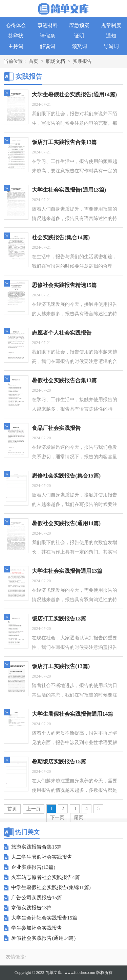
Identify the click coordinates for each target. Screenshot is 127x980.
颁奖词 (79, 46)
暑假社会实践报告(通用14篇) (43, 938)
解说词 (48, 46)
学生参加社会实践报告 (37, 928)
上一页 (34, 809)
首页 (34, 61)
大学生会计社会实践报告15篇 (44, 918)
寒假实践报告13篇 (31, 908)
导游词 (111, 46)
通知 (111, 36)
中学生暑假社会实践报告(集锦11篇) (51, 887)
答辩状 (16, 36)
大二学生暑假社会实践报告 (42, 857)
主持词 (16, 46)
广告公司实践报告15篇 (37, 898)
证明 (79, 36)
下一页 (57, 818)
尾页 (79, 818)
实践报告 (82, 61)
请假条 (48, 36)
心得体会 (16, 25)
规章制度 (111, 25)
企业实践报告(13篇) (33, 867)
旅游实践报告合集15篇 (37, 847)
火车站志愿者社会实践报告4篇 (46, 877)
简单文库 (54, 973)
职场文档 (56, 61)
